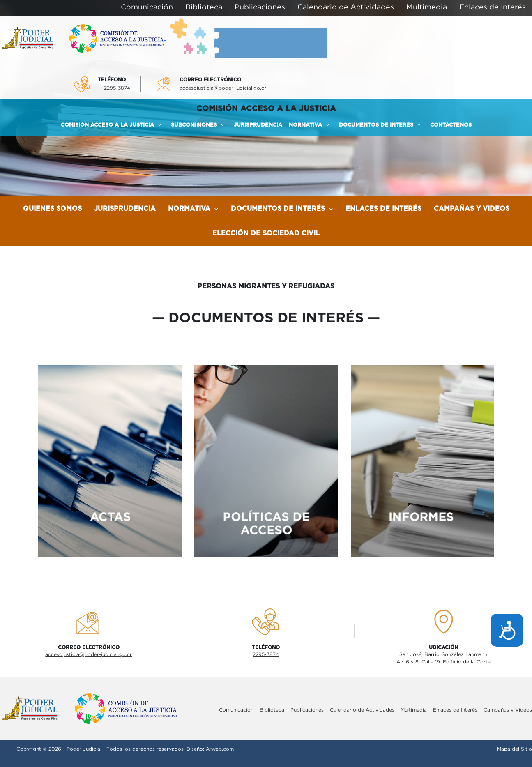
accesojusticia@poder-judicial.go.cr (223, 88)
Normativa (193, 209)
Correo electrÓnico (210, 80)
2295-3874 (117, 88)
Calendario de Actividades (362, 710)
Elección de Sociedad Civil (266, 233)
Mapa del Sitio (515, 749)
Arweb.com (220, 749)
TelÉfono (112, 80)
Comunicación (236, 710)
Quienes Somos (52, 209)
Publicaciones (307, 710)
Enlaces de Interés (383, 209)
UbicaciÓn (443, 647)
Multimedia (414, 710)
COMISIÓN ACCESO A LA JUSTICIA (266, 109)
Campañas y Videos (472, 209)
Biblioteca (272, 710)
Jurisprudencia (125, 209)
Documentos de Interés (282, 209)
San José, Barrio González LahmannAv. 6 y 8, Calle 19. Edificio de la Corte (443, 658)
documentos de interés (266, 318)
